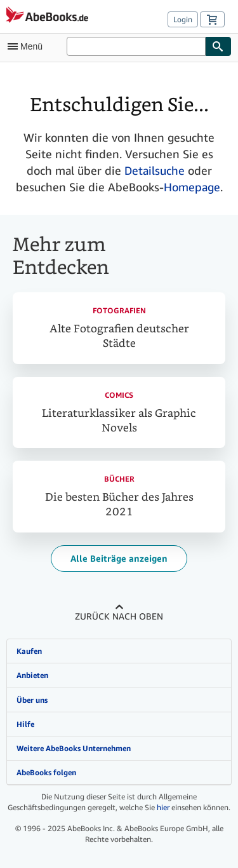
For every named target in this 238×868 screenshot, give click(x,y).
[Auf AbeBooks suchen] (136, 46)
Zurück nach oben (119, 616)
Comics (119, 395)
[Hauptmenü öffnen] (28, 46)
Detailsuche (155, 170)
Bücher (119, 479)
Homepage (192, 187)
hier (163, 807)
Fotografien (119, 310)
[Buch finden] (218, 46)
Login (183, 19)
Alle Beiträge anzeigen (119, 558)
